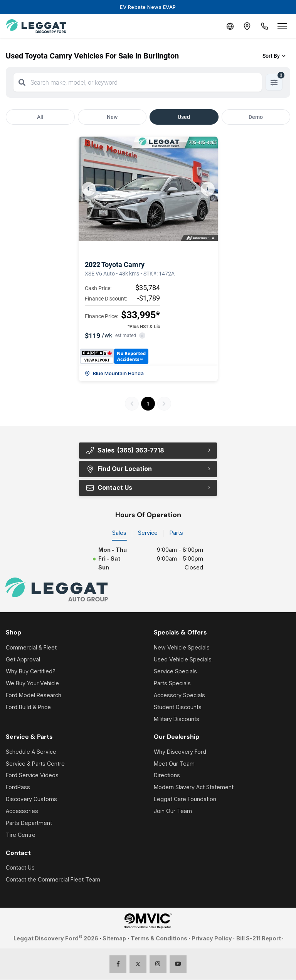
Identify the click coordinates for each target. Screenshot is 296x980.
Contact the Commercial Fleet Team (53, 880)
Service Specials (175, 672)
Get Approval (23, 660)
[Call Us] (264, 26)
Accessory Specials (179, 695)
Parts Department (29, 824)
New (112, 117)
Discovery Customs (31, 800)
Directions (167, 776)
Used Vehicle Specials (183, 660)
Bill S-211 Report (259, 939)
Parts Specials (172, 684)
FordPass (18, 788)
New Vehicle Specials (182, 648)
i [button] (142, 336)
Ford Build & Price (28, 707)
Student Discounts (178, 707)
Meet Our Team (174, 764)
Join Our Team (173, 812)
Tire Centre (21, 836)
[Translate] (227, 26)
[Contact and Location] (245, 26)
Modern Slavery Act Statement (194, 788)
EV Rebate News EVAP (148, 7)
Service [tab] (148, 533)
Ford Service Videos (32, 776)
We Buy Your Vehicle (32, 684)
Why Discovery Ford (180, 752)
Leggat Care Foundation (185, 800)
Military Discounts (177, 719)
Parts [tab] (176, 533)
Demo (256, 117)
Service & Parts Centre (35, 764)
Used (184, 117)
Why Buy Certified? (31, 672)
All (40, 117)
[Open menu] (282, 26)
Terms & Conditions (159, 939)
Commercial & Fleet (31, 648)
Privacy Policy (212, 939)
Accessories (22, 812)
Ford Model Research (34, 695)
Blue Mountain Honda (114, 373)
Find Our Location (119, 469)
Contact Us (109, 488)
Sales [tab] (119, 533)
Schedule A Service (31, 752)
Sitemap (114, 939)
